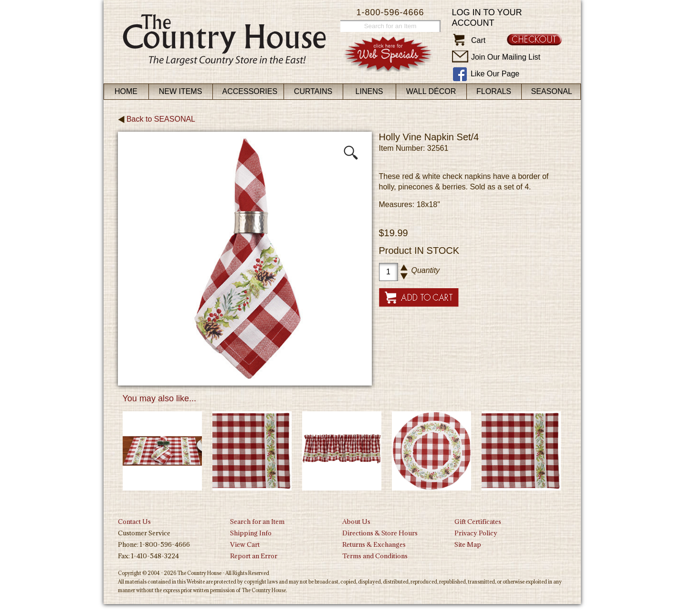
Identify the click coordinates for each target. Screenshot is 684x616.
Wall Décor (431, 91)
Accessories (250, 91)
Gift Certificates (478, 522)
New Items (181, 91)
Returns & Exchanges (374, 544)
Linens (369, 91)
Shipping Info (251, 533)
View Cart (245, 544)
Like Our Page (495, 74)
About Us (356, 522)
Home (126, 91)
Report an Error (254, 556)
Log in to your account (487, 18)
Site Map (468, 544)
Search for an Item (257, 522)
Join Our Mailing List (506, 57)
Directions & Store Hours (380, 533)
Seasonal (552, 91)
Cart (478, 40)
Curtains (313, 91)
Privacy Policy (476, 533)
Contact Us (134, 522)
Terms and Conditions (375, 556)
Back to (157, 119)
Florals (494, 91)
